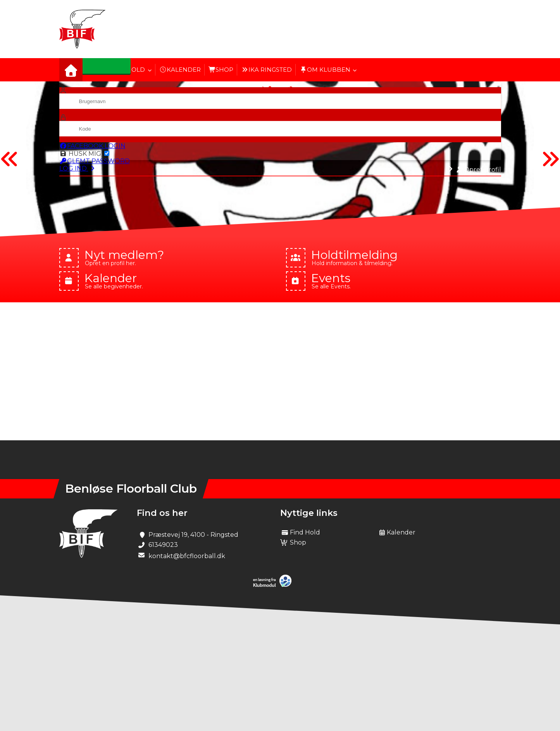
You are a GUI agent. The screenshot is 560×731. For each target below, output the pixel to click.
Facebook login (92, 146)
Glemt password (95, 161)
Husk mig (84, 154)
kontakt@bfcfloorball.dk (187, 556)
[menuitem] (71, 70)
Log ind (78, 168)
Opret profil (479, 170)
